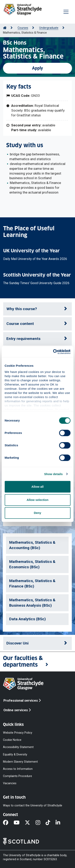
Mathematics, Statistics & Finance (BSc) (32, 583)
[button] (37, 662)
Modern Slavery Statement (20, 762)
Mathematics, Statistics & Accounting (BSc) (32, 545)
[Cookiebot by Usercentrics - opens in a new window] (53, 352)
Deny (37, 513)
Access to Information (18, 769)
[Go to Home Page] (5, 28)
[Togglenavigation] (66, 12)
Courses (23, 28)
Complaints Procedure (17, 776)
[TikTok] (51, 823)
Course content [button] (20, 324)
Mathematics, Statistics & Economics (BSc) (32, 564)
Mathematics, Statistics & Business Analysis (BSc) (32, 603)
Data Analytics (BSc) (27, 619)
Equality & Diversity (15, 754)
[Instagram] (41, 823)
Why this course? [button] (22, 309)
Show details (53, 474)
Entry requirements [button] (23, 339)
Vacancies (10, 783)
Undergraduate (49, 28)
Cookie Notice (12, 740)
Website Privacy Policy (18, 733)
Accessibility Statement (18, 747)
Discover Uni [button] (17, 643)
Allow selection (37, 500)
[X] (30, 823)
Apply (37, 68)
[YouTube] (19, 823)
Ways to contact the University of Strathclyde (33, 806)
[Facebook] (8, 823)
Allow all (37, 487)
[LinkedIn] (61, 823)
